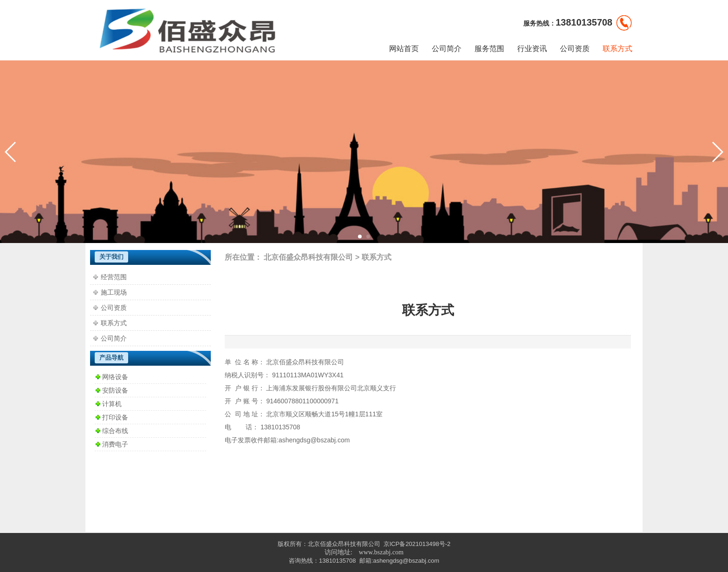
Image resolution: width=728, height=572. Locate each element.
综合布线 (115, 431)
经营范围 (114, 277)
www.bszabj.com (381, 552)
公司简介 (447, 49)
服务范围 (489, 49)
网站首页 (404, 49)
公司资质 (575, 49)
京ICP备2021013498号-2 (417, 544)
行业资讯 (532, 49)
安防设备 (115, 390)
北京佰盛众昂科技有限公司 (308, 257)
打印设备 (115, 417)
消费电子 (115, 444)
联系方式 (617, 49)
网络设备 (115, 377)
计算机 (112, 404)
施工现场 (114, 292)
